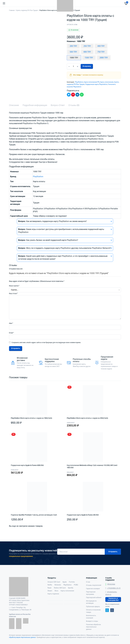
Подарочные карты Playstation (96, 84)
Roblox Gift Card (60, 588)
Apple (65, 582)
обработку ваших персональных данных (22, 637)
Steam (50, 591)
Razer (50, 588)
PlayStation (79, 82)
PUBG (76, 585)
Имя (11, 323)
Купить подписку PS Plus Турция (27, 10)
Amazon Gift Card (54, 582)
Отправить (113, 552)
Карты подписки (53, 594)
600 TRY (87, 52)
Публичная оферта (93, 607)
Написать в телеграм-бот (113, 599)
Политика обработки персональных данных (93, 627)
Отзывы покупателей (94, 585)
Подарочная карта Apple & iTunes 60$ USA (27, 465)
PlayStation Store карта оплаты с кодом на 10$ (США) (31, 418)
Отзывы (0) (74, 105)
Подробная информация (35, 105)
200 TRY (73, 46)
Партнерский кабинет (94, 598)
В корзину (87, 66)
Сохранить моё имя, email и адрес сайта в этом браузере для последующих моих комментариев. (46, 343)
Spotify (71, 588)
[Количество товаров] (73, 66)
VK (112, 610)
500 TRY (73, 52)
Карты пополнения (107, 82)
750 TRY (101, 52)
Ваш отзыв (13, 294)
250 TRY (87, 46)
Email (11, 333)
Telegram (107, 610)
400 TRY (101, 46)
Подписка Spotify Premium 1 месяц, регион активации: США (34, 515)
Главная (12, 10)
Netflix (50, 585)
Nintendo (58, 585)
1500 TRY (89, 58)
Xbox (56, 591)
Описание (14, 105)
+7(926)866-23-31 (113, 588)
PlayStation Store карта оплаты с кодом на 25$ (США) (87, 418)
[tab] (14, 105)
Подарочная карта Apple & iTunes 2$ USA (83, 515)
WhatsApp (110, 584)
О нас (88, 582)
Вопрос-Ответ (58, 105)
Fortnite (72, 582)
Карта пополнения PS (92, 82)
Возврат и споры (92, 621)
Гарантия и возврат (93, 589)
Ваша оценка (14, 286)
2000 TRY (104, 58)
